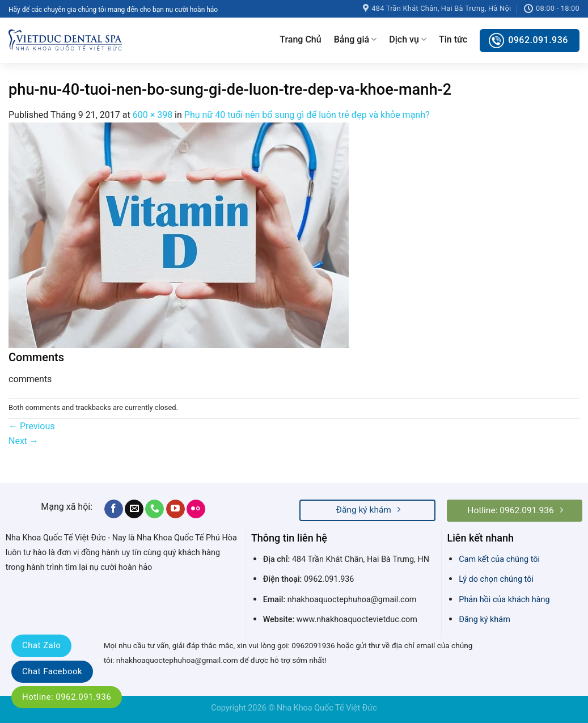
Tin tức (453, 39)
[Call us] (155, 509)
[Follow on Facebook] (114, 509)
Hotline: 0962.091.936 (67, 697)
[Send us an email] (134, 509)
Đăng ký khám (484, 620)
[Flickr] (196, 509)
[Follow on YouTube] (175, 509)
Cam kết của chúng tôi (499, 559)
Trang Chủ (300, 39)
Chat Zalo (41, 645)
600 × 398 (153, 115)
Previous (32, 426)
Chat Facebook (52, 671)
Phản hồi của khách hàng (504, 600)
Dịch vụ (408, 40)
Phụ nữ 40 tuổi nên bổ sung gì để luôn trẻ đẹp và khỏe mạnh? (307, 115)
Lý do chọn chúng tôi (496, 579)
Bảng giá (356, 40)
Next (24, 441)
